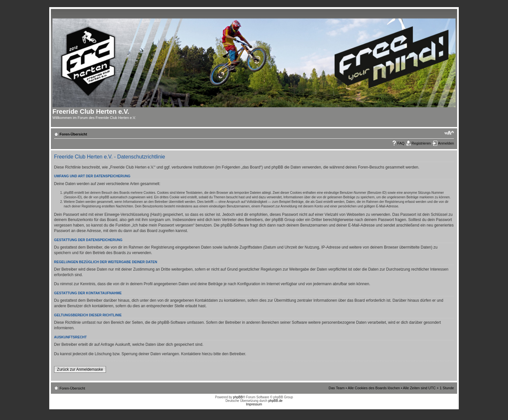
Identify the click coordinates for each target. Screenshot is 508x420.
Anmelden (446, 143)
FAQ (401, 143)
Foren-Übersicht (73, 134)
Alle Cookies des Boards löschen (374, 388)
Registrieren (421, 143)
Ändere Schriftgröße (449, 133)
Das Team (336, 388)
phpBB (238, 397)
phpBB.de (275, 401)
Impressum (254, 404)
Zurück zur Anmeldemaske (80, 369)
